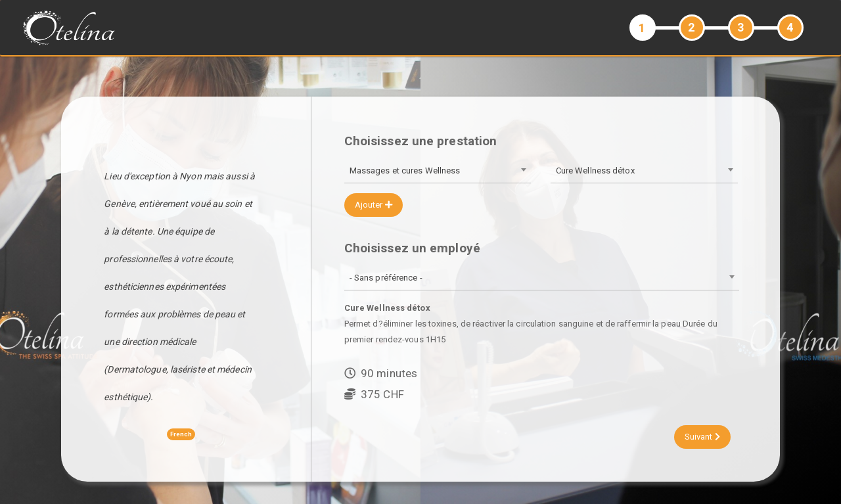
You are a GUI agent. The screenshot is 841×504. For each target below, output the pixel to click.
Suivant (702, 437)
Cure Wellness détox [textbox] (595, 171)
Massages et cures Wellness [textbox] (405, 171)
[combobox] (438, 172)
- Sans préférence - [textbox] (386, 278)
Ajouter (374, 205)
